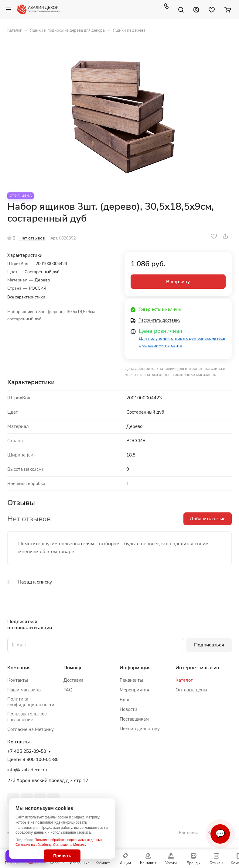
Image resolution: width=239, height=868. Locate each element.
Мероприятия (134, 690)
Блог (125, 700)
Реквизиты (131, 680)
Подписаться (209, 645)
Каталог (184, 680)
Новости (128, 709)
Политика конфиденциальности (31, 702)
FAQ (68, 690)
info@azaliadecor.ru (27, 770)
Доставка (73, 680)
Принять (62, 856)
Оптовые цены (191, 690)
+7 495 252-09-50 (27, 751)
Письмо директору (140, 729)
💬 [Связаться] (220, 834)
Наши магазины (24, 690)
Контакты (18, 680)
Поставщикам (134, 719)
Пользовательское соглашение (27, 717)
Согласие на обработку (33, 845)
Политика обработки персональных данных (68, 840)
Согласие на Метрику (70, 845)
